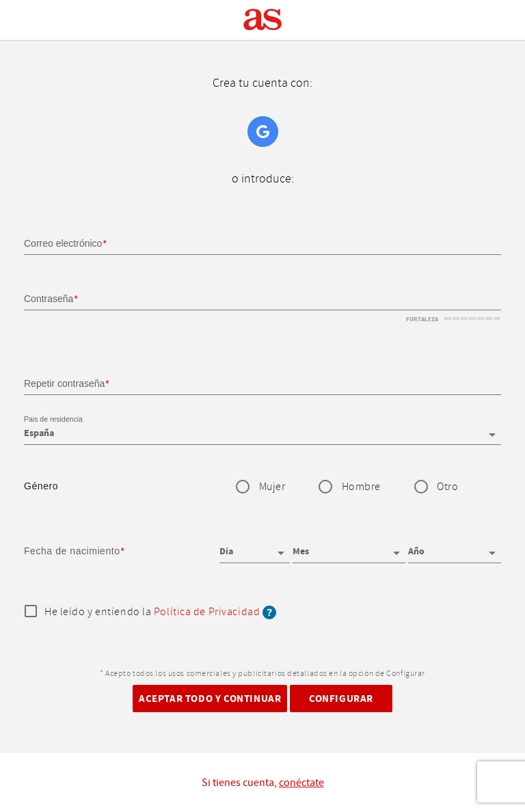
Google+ (263, 132)
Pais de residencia (53, 420)
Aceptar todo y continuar (210, 699)
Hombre (361, 487)
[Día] (255, 547)
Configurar (341, 699)
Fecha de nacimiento (72, 551)
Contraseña (49, 299)
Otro (447, 487)
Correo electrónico (63, 243)
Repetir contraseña (64, 383)
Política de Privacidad (207, 612)
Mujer (272, 487)
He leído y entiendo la (160, 612)
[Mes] (349, 547)
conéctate (301, 783)
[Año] (455, 547)
